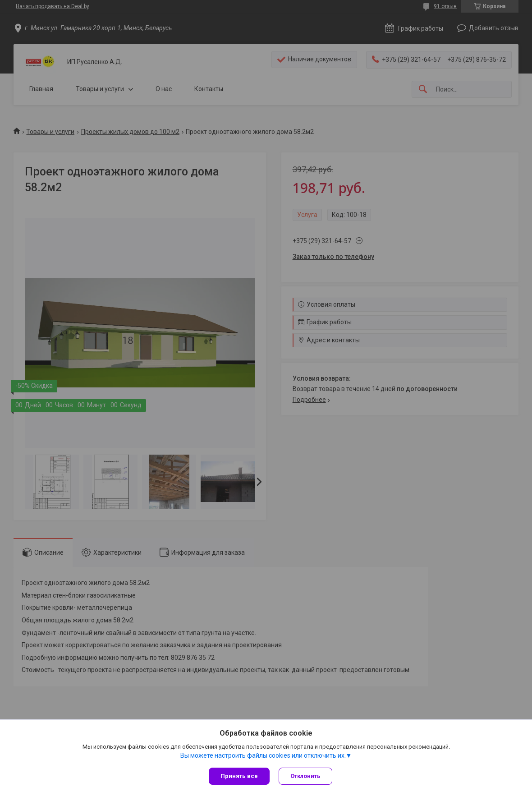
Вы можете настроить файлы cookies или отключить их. (263, 755)
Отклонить (305, 776)
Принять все (239, 776)
